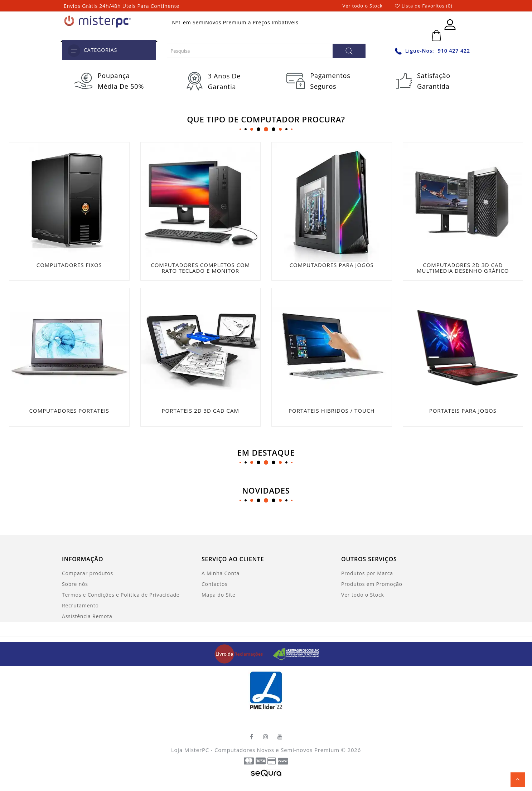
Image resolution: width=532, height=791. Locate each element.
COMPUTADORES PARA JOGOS (332, 265)
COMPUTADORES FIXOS (69, 265)
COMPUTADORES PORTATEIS (69, 410)
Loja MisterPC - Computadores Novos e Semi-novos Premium (255, 749)
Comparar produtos (88, 572)
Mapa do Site (219, 594)
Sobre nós (75, 583)
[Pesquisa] (349, 51)
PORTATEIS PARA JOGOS (463, 410)
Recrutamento (80, 605)
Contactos (215, 583)
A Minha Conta (221, 572)
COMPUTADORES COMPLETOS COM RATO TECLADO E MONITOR (200, 268)
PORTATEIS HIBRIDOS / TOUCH (332, 410)
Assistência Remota (87, 615)
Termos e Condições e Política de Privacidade (121, 594)
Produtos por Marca (367, 572)
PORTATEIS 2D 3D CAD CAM (200, 410)
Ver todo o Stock (363, 6)
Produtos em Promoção (372, 583)
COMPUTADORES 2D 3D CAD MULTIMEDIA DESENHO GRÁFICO (463, 268)
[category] (74, 51)
